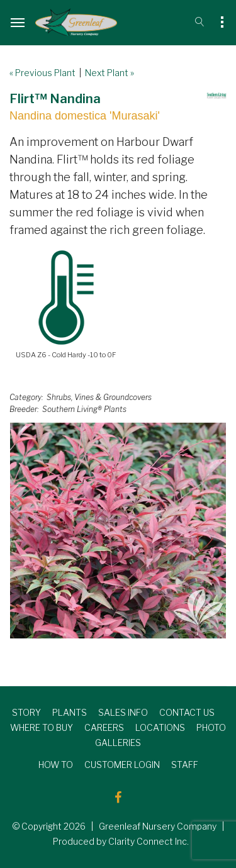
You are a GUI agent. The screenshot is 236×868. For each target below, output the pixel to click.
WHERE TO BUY (42, 727)
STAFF (185, 765)
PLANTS (70, 712)
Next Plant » (110, 73)
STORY (26, 712)
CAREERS (104, 727)
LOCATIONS (160, 727)
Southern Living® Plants (84, 409)
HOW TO (56, 765)
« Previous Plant (42, 73)
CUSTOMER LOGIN (122, 765)
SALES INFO (123, 712)
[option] (118, 531)
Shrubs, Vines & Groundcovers (99, 397)
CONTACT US (187, 712)
